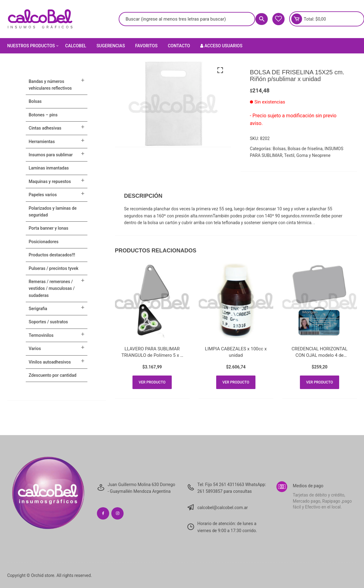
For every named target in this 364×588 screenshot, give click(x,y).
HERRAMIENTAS (42, 142)
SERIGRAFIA (38, 309)
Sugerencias (111, 46)
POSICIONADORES (44, 242)
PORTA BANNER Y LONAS (49, 228)
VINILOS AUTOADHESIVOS (50, 362)
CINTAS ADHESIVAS (45, 128)
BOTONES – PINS (43, 115)
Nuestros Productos (34, 46)
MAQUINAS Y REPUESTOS (50, 181)
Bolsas (279, 149)
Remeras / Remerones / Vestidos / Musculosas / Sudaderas (52, 288)
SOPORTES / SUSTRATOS (48, 322)
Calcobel (76, 46)
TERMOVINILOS (41, 335)
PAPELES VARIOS (43, 195)
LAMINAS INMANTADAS (49, 168)
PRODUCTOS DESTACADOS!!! (52, 255)
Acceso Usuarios (221, 46)
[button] (220, 70)
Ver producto (152, 382)
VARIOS (35, 349)
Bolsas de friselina (305, 149)
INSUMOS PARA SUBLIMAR (51, 155)
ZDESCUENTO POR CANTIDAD (53, 375)
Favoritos (146, 46)
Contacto (179, 46)
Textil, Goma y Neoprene (307, 155)
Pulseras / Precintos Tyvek (54, 268)
